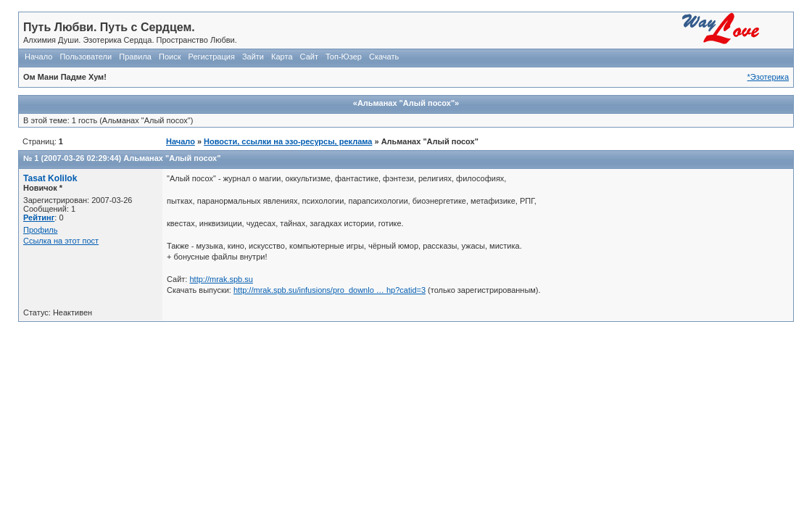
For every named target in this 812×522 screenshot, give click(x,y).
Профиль (41, 230)
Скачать (384, 57)
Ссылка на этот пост (61, 241)
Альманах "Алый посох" (172, 158)
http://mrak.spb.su (221, 279)
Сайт (309, 57)
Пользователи (86, 57)
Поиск (170, 57)
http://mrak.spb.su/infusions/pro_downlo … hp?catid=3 (330, 290)
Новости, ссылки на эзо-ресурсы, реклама (288, 141)
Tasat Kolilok (50, 178)
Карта (282, 57)
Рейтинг (39, 217)
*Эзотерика (768, 77)
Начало (38, 57)
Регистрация (212, 57)
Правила (135, 57)
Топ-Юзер (344, 57)
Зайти (253, 57)
